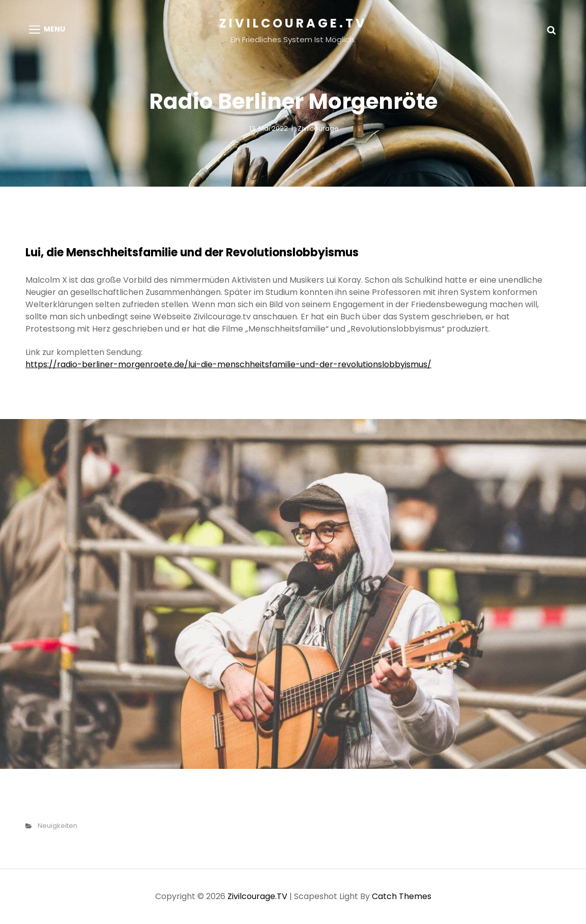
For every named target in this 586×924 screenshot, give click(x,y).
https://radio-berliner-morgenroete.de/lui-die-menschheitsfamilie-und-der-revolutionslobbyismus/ (228, 364)
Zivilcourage (318, 128)
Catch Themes (402, 896)
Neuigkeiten (57, 826)
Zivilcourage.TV (293, 23)
